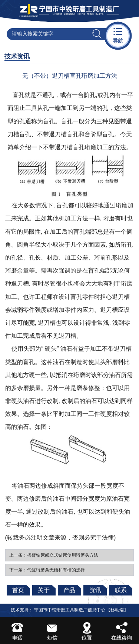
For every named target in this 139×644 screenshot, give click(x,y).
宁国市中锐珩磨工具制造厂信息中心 (70, 610)
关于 (44, 590)
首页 (18, 590)
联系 (121, 590)
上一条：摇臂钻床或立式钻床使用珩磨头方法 (54, 555)
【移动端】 (117, 610)
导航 (118, 35)
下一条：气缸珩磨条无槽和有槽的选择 (47, 570)
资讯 (95, 590)
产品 (69, 590)
